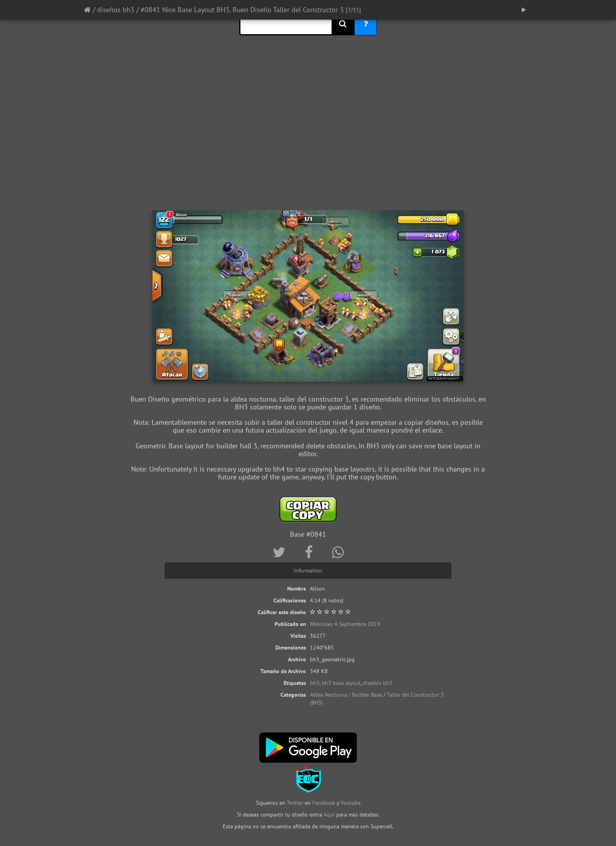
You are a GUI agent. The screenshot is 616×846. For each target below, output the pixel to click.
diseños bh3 (116, 10)
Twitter (296, 803)
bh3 (315, 683)
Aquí (329, 815)
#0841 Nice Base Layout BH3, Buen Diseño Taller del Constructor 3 (242, 10)
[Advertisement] (308, 147)
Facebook (324, 803)
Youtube (351, 803)
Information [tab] (308, 571)
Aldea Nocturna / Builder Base (346, 695)
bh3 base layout (341, 683)
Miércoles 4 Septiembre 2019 (345, 624)
